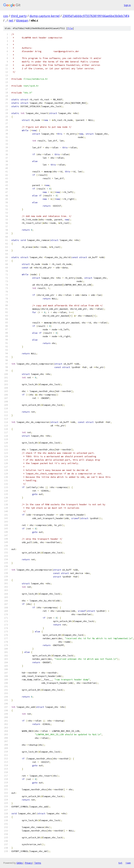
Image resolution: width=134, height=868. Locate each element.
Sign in (127, 5)
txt (120, 863)
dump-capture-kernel (45, 16)
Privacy (29, 863)
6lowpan (22, 20)
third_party (19, 16)
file (70, 28)
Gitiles (20, 863)
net (11, 20)
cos (6, 16)
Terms (38, 863)
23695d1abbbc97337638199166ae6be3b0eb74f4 (96, 16)
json (128, 863)
